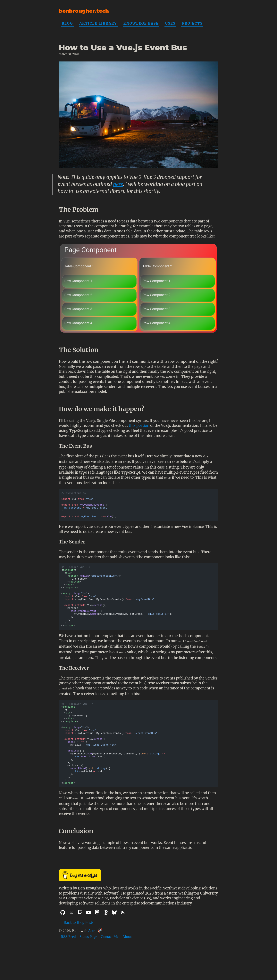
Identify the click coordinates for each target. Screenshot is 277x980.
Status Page (88, 967)
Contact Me (110, 967)
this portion (139, 426)
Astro (92, 961)
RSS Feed (68, 967)
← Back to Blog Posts (76, 953)
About (127, 967)
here (118, 184)
